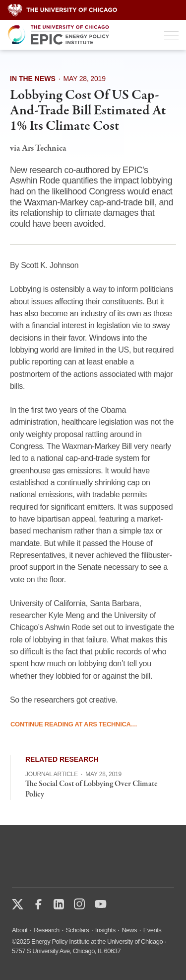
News (129, 930)
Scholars (78, 930)
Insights (105, 930)
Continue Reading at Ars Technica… (74, 725)
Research (47, 930)
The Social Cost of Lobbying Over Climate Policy (92, 789)
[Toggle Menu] (171, 35)
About (20, 930)
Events (153, 930)
